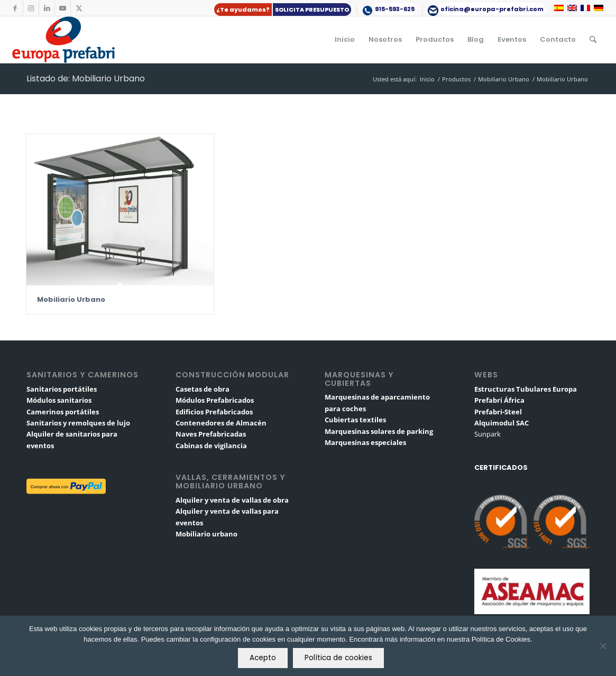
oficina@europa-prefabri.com (492, 9)
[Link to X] (79, 8)
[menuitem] (283, 10)
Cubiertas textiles (355, 420)
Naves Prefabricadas (211, 434)
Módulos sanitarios (59, 400)
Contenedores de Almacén (221, 423)
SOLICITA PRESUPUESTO (312, 10)
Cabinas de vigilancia (211, 446)
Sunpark (488, 434)
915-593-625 (395, 9)
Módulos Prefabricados (215, 400)
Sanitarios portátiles (62, 389)
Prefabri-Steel (498, 412)
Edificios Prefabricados (214, 412)
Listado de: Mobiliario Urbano (86, 78)
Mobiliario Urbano (71, 299)
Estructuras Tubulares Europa (526, 389)
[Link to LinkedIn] (47, 8)
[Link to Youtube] (63, 8)
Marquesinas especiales (365, 442)
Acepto (263, 658)
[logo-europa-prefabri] (63, 40)
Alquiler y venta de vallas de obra (232, 500)
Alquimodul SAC (502, 423)
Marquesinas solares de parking (379, 431)
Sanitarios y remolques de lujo (78, 423)
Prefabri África (499, 400)
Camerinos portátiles (63, 412)
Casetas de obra (203, 389)
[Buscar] (593, 40)
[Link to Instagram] (31, 8)
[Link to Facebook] (15, 8)
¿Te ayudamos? (243, 10)
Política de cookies (338, 658)
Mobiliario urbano (206, 534)
